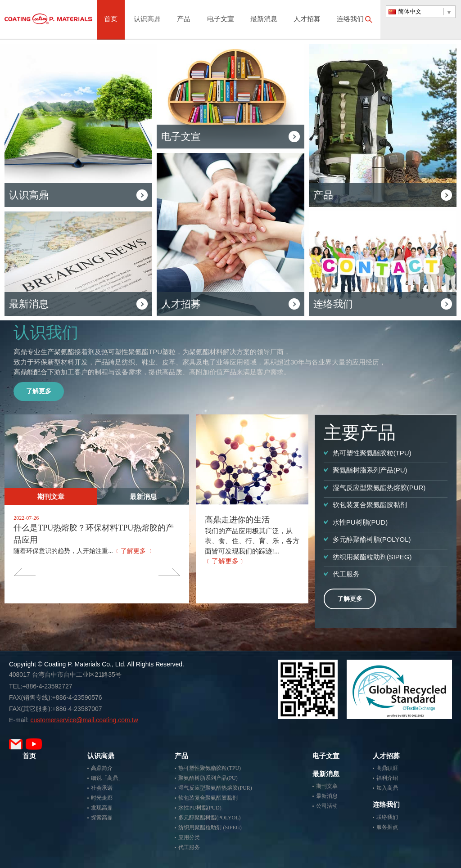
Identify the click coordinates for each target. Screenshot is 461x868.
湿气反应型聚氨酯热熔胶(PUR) (215, 788)
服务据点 (387, 827)
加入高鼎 (387, 788)
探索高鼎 (102, 818)
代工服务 (189, 847)
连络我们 (350, 20)
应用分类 (189, 837)
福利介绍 (387, 778)
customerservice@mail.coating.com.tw (84, 720)
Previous (25, 572)
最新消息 (264, 20)
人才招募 (307, 20)
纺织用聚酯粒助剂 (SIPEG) (210, 828)
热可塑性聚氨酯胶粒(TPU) (210, 768)
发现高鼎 (102, 808)
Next (169, 572)
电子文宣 (221, 20)
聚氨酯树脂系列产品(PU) (208, 778)
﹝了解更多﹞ (225, 561)
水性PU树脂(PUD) (200, 808)
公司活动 (327, 806)
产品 (184, 20)
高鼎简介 (102, 768)
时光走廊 (102, 798)
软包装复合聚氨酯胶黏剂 (208, 798)
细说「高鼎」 (107, 778)
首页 (111, 20)
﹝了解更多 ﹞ (134, 551)
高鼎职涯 (387, 768)
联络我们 (387, 817)
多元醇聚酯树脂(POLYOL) (209, 818)
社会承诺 (102, 788)
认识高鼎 (147, 20)
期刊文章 (51, 497)
